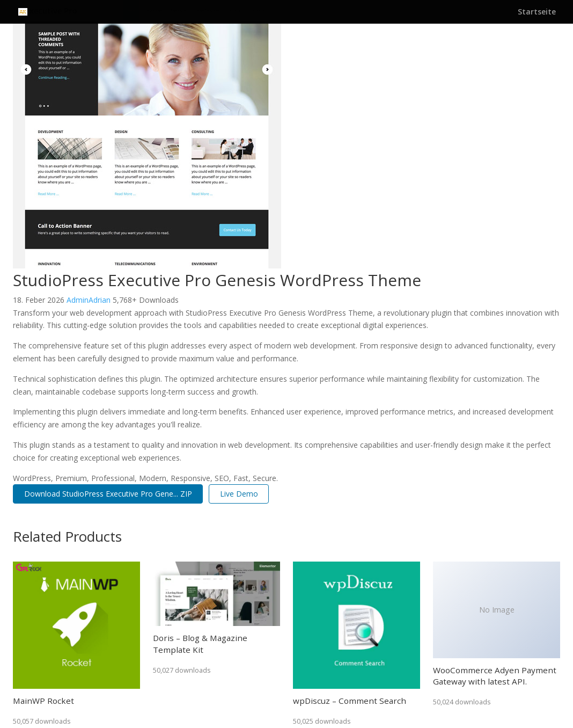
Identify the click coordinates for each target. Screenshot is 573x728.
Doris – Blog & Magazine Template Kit (200, 643)
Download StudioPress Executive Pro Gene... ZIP (108, 494)
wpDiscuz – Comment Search (350, 701)
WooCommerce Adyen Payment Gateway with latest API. (495, 676)
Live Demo (239, 494)
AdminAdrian (90, 300)
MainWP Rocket (43, 701)
